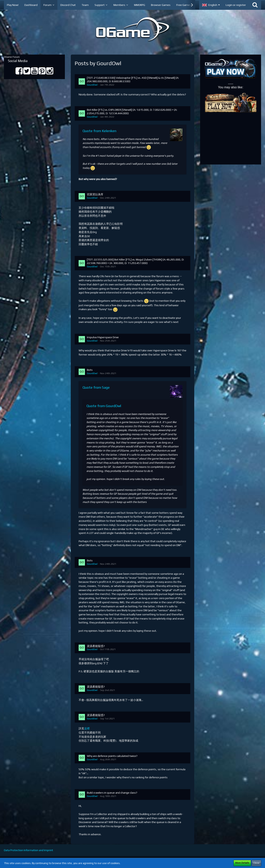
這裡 (87, 728)
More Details (242, 863)
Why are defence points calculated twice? (112, 756)
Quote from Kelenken (99, 131)
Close (256, 863)
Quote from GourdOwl (104, 406)
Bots (90, 370)
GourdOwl (92, 85)
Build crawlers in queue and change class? (112, 793)
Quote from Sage (96, 387)
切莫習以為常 (95, 194)
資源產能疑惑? (96, 646)
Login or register (236, 5)
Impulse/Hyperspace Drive (103, 337)
